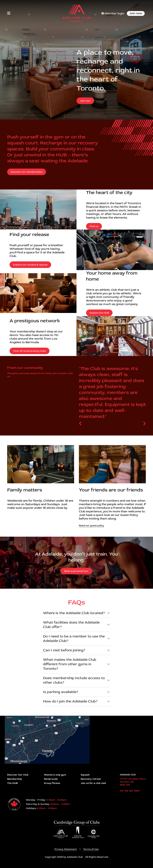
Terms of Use (91, 849)
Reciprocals (51, 779)
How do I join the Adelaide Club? (70, 701)
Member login (113, 13)
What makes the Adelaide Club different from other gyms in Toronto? (70, 664)
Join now (136, 13)
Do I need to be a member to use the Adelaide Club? (74, 639)
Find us (94, 226)
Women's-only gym (55, 775)
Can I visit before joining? (64, 650)
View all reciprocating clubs (30, 351)
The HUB (12, 783)
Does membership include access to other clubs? (74, 680)
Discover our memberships (27, 172)
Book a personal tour (76, 571)
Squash (85, 775)
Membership (15, 779)
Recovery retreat (91, 779)
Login (2, 866)
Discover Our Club (18, 775)
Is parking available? (61, 692)
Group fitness (52, 783)
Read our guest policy (92, 525)
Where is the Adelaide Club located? (74, 613)
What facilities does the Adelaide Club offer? (71, 625)
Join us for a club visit (93, 783)
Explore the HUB (99, 313)
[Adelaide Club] (76, 13)
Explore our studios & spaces (30, 265)
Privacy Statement (66, 849)
